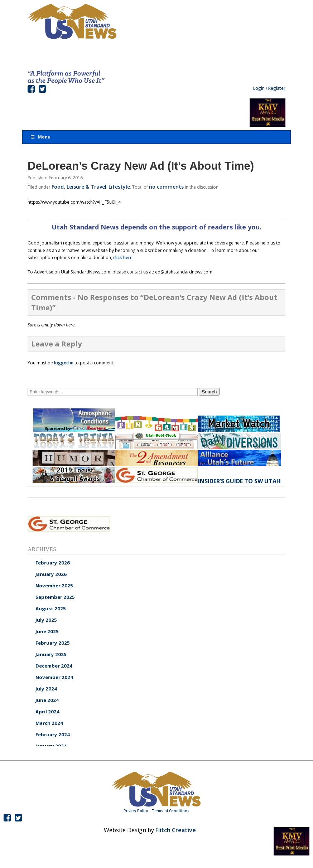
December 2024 (54, 666)
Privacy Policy (136, 811)
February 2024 (53, 734)
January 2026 (51, 574)
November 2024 (54, 677)
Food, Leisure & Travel (79, 187)
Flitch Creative (176, 830)
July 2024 (46, 689)
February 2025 (53, 643)
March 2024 (49, 723)
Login (259, 88)
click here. (123, 258)
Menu (40, 137)
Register (277, 88)
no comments (166, 187)
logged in (64, 363)
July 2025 (46, 620)
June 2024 (47, 700)
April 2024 (47, 712)
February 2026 (53, 563)
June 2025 (47, 631)
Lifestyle (119, 187)
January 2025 (51, 654)
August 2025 (51, 608)
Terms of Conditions (171, 811)
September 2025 (55, 597)
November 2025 (54, 586)
